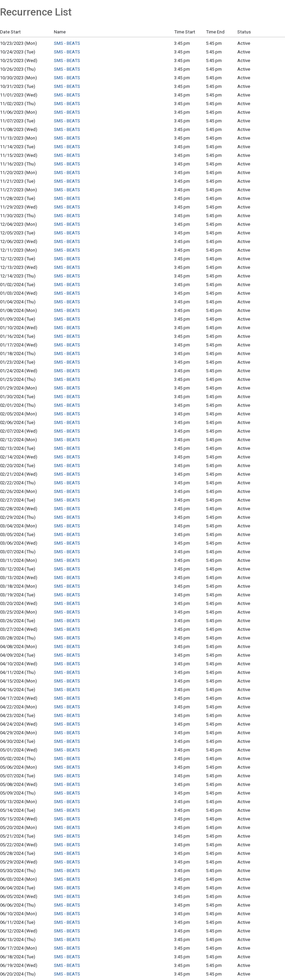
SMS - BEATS (67, 43)
